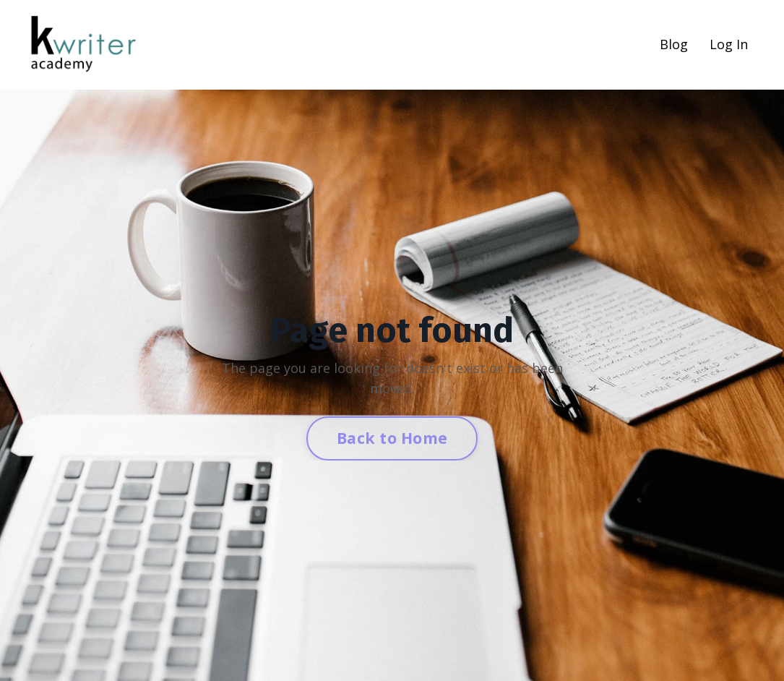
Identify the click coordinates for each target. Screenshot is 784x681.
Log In (729, 44)
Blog (674, 44)
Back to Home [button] (392, 438)
